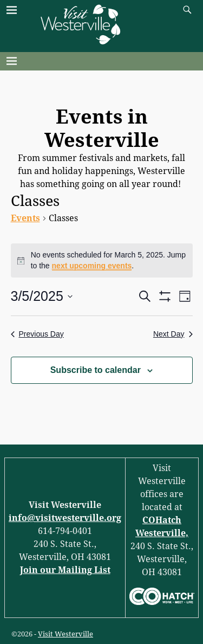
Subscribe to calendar (96, 370)
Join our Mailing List (65, 570)
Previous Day (37, 334)
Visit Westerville (66, 634)
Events (25, 218)
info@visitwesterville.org (65, 518)
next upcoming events (92, 266)
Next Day (173, 334)
